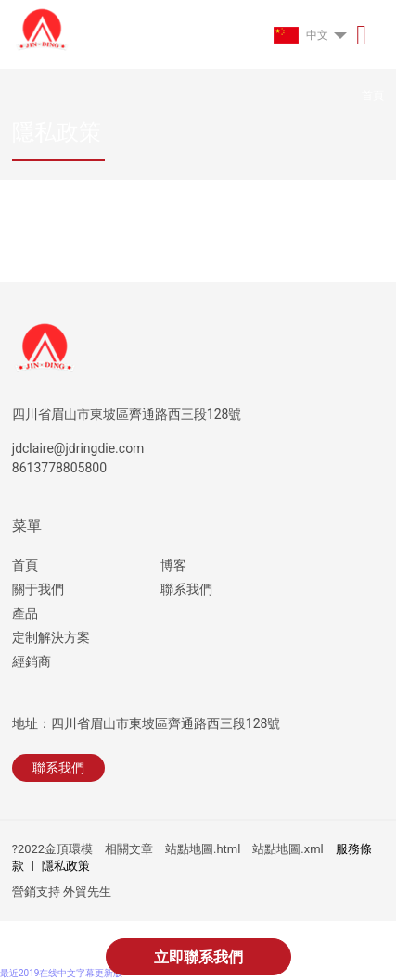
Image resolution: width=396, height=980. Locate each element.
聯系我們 (186, 589)
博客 (173, 565)
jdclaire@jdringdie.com (78, 448)
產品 (25, 613)
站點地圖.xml (287, 849)
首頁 (25, 565)
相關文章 (129, 849)
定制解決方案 (51, 637)
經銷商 (32, 661)
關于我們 (38, 589)
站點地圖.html (203, 849)
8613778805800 (59, 468)
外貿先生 (87, 892)
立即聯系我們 (198, 957)
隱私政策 (66, 866)
